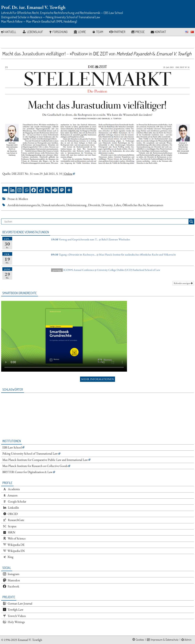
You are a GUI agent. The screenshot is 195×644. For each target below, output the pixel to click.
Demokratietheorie (53, 205)
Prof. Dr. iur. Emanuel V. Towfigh (33, 7)
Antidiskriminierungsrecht (24, 205)
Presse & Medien (18, 199)
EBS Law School (12, 447)
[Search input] (96, 221)
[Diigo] (41, 190)
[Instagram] (19, 190)
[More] (69, 190)
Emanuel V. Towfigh (30, 640)
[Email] (5, 190)
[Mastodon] (62, 190)
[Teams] (55, 190)
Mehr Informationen (97, 379)
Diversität (94, 205)
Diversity (107, 205)
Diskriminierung (76, 205)
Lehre (117, 205)
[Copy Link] (48, 190)
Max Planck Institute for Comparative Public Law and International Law (45, 460)
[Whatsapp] (27, 190)
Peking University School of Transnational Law (30, 453)
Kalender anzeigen (183, 283)
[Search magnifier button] (191, 221)
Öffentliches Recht (134, 205)
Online (68, 174)
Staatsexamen (155, 205)
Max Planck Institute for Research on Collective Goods (35, 466)
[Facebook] (34, 190)
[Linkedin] (12, 190)
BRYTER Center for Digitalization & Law (27, 472)
